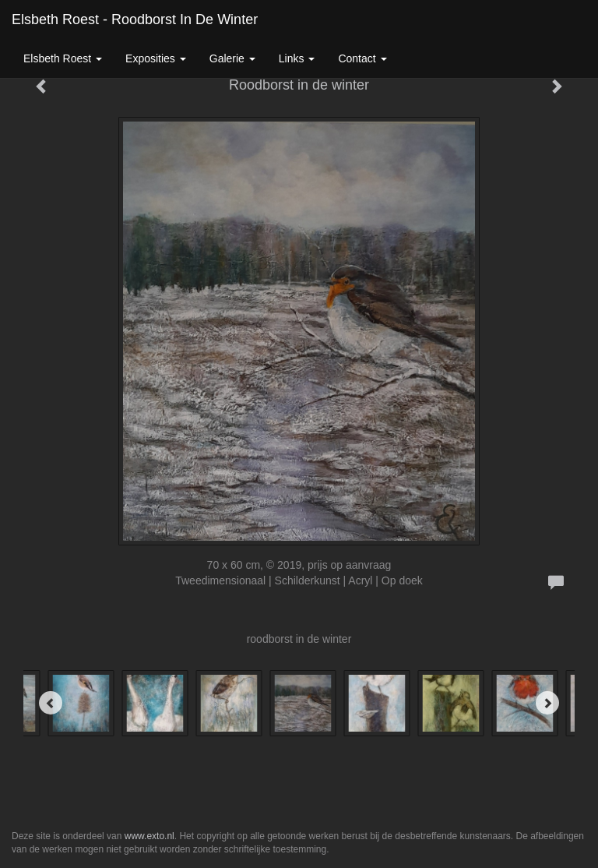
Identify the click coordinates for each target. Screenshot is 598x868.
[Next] (547, 703)
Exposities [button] (156, 58)
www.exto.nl (149, 836)
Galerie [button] (232, 58)
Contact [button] (362, 58)
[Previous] (51, 703)
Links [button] (297, 58)
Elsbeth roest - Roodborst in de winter (135, 19)
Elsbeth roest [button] (63, 58)
